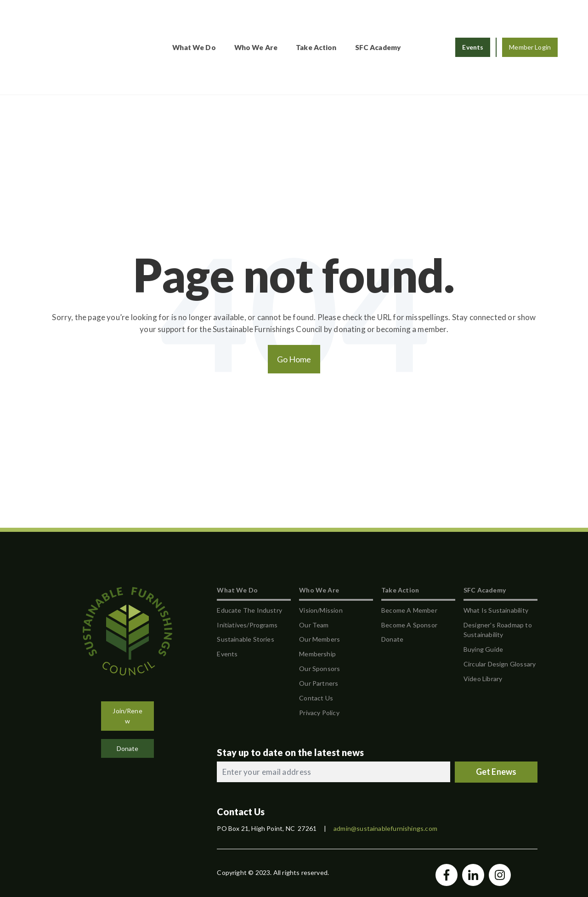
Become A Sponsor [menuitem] (409, 575)
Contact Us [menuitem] (316, 648)
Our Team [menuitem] (314, 575)
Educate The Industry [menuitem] (249, 560)
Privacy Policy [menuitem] (319, 663)
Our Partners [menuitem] (319, 634)
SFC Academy (401, 23)
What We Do (217, 23)
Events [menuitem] (227, 604)
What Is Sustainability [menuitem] (496, 560)
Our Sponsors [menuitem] (319, 619)
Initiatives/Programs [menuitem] (247, 575)
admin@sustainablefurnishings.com (385, 779)
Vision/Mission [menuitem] (321, 560)
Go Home (294, 309)
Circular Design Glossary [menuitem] (500, 614)
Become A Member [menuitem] (409, 560)
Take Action (339, 23)
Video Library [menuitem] (483, 629)
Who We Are (279, 23)
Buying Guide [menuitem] (483, 600)
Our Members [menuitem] (319, 590)
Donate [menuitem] (392, 590)
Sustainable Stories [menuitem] (245, 590)
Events (473, 22)
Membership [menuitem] (317, 604)
